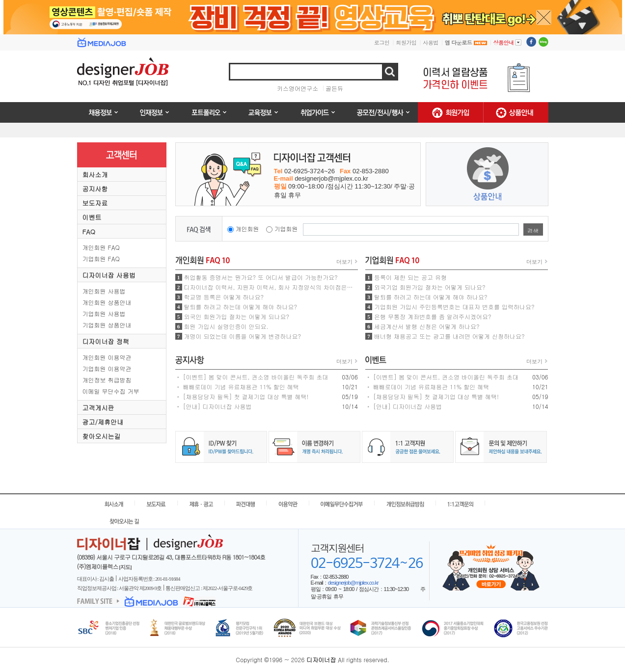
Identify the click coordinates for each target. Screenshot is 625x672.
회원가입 (406, 42)
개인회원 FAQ (101, 247)
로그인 (382, 42)
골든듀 (334, 88)
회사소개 (95, 175)
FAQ (89, 231)
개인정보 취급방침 (107, 380)
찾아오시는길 (102, 436)
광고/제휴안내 (103, 422)
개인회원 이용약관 (107, 357)
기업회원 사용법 (104, 313)
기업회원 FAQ (101, 258)
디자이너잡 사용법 (109, 275)
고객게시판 (98, 408)
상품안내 (507, 42)
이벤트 (92, 217)
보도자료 (95, 203)
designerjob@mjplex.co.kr (353, 583)
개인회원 (247, 228)
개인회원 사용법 (104, 291)
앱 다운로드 (466, 42)
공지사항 (95, 189)
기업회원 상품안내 (107, 325)
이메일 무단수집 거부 (111, 391)
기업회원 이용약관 (107, 368)
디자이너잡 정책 (106, 341)
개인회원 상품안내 (107, 302)
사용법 (431, 42)
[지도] (125, 567)
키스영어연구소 (298, 88)
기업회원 (286, 228)
